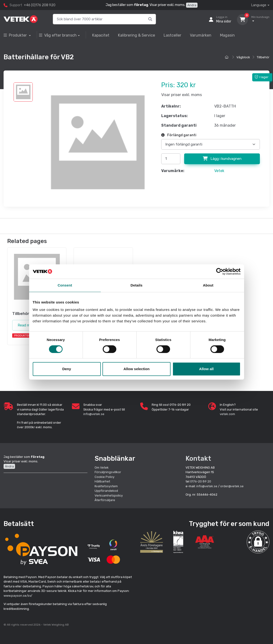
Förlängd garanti (179, 135)
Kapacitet (101, 35)
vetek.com (227, 414)
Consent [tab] (65, 285)
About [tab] (208, 285)
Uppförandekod (106, 491)
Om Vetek (102, 468)
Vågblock (243, 57)
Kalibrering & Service (136, 35)
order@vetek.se (232, 486)
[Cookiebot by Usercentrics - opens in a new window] (220, 271)
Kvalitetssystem (106, 486)
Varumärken (201, 35)
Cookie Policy (104, 477)
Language (259, 5)
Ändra (192, 5)
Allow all (206, 369)
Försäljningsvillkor (108, 472)
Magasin (227, 35)
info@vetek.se (94, 414)
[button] (258, 542)
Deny (67, 369)
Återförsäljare (105, 500)
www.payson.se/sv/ (18, 596)
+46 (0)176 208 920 (40, 5)
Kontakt (198, 458)
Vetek (219, 171)
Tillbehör (263, 57)
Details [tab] (137, 285)
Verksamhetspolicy (109, 495)
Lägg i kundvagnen (222, 159)
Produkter (16, 35)
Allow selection (136, 369)
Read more (27, 325)
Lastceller (172, 35)
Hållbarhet (102, 481)
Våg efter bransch (58, 35)
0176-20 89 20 (201, 481)
